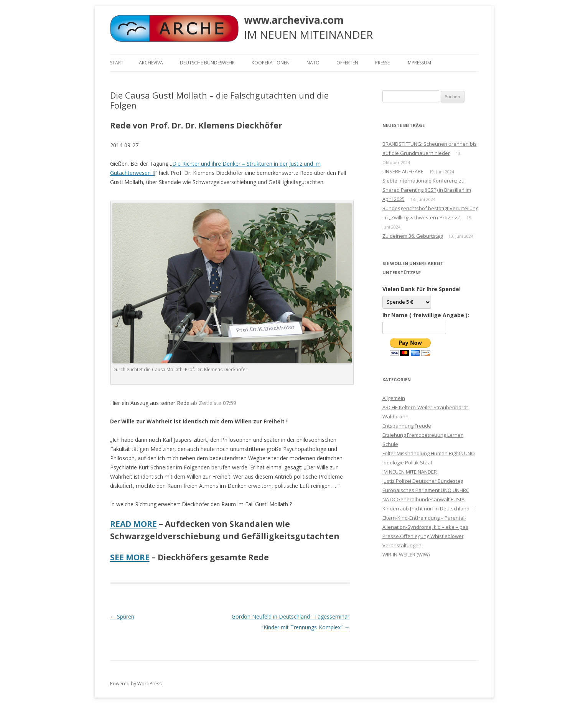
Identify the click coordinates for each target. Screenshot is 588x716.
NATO (313, 63)
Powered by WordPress (136, 684)
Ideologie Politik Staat (407, 463)
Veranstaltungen (402, 545)
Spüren (122, 616)
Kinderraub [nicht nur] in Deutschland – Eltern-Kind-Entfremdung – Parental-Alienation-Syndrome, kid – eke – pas (428, 518)
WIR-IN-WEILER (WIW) (406, 555)
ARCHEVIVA (151, 63)
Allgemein (394, 398)
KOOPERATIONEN (271, 63)
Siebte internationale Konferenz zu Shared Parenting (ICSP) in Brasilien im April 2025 (427, 190)
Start (117, 63)
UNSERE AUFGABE (403, 171)
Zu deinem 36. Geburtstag (413, 236)
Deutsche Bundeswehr (207, 63)
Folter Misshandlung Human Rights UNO (429, 453)
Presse (382, 63)
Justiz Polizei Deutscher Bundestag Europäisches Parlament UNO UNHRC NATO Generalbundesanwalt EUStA (426, 490)
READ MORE (133, 524)
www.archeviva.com (294, 20)
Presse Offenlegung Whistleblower (423, 536)
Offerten (347, 63)
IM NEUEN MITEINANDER (410, 472)
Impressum (419, 63)
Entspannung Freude (407, 426)
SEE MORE (130, 557)
